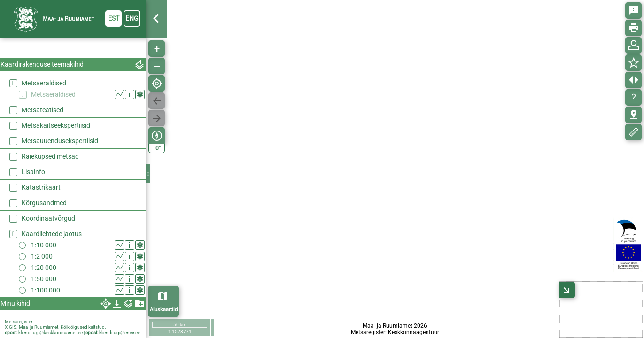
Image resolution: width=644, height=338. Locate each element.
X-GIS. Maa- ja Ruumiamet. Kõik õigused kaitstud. (55, 327)
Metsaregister (19, 321)
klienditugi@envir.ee (120, 333)
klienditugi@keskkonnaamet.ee (50, 333)
